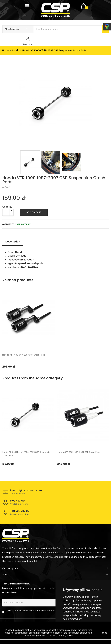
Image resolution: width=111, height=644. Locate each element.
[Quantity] (6, 212)
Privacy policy (66, 635)
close (104, 633)
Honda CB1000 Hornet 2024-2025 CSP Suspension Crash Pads (26, 454)
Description (13, 242)
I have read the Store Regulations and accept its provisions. (38, 611)
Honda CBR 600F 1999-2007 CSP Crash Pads (79, 452)
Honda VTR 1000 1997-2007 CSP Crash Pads (24, 355)
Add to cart (34, 212)
